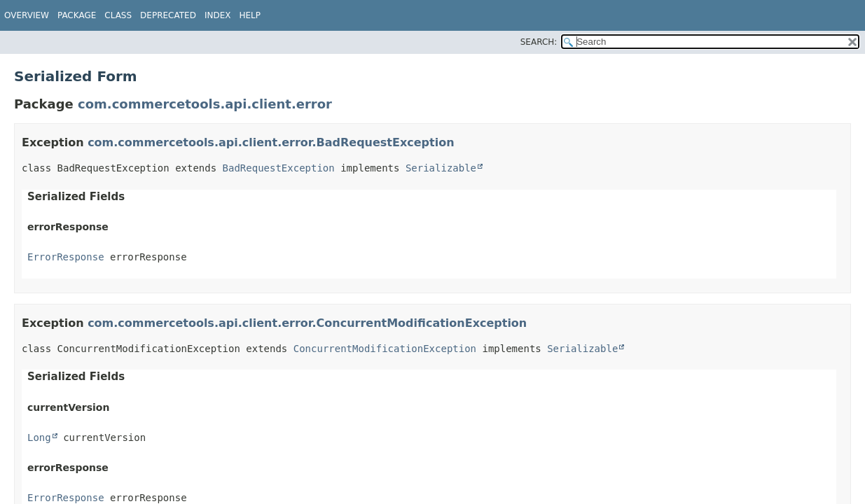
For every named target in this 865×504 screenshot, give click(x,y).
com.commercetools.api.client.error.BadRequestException (271, 142)
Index (218, 15)
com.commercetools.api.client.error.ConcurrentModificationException (307, 323)
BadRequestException (279, 168)
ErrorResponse (66, 257)
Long (39, 437)
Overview (27, 15)
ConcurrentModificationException (385, 349)
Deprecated (168, 15)
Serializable (441, 168)
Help (250, 15)
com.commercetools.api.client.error (205, 104)
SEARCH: (539, 42)
